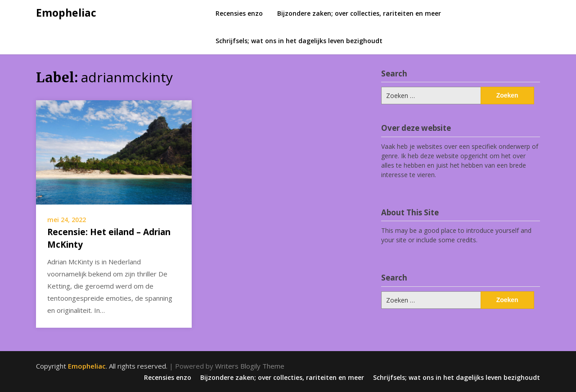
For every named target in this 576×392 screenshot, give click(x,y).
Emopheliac (66, 13)
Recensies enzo (239, 13)
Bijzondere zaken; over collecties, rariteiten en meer (359, 13)
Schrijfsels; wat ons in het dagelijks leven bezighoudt (299, 41)
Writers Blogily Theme (250, 366)
